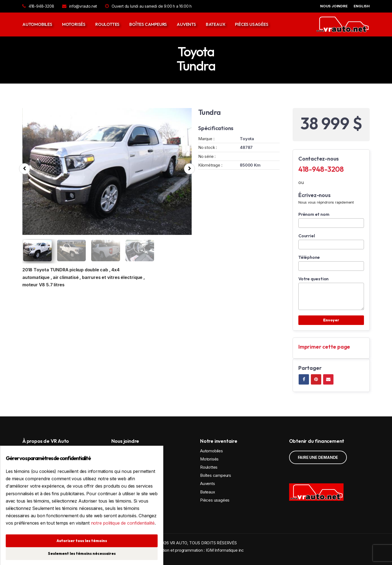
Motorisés (74, 24)
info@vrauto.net (79, 6)
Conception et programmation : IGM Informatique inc (196, 550)
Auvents (186, 24)
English (362, 6)
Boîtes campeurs (148, 24)
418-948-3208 (38, 6)
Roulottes (107, 24)
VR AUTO (179, 543)
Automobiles (37, 24)
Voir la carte (134, 475)
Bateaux (216, 24)
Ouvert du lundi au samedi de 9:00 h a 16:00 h (148, 6)
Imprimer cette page (324, 347)
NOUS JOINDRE (334, 6)
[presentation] (24, 169)
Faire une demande (318, 457)
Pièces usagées (252, 24)
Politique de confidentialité (135, 509)
